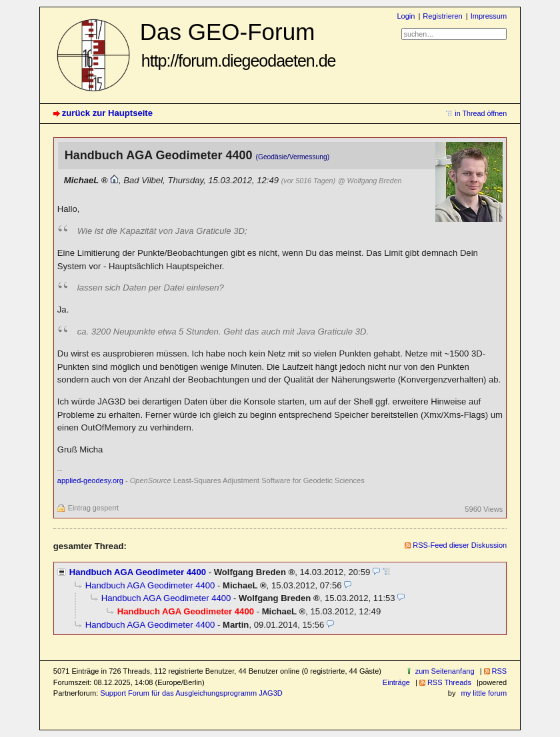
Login (406, 16)
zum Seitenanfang (445, 671)
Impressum (489, 16)
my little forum (484, 693)
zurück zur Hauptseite (107, 113)
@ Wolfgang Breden (370, 181)
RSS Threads (449, 682)
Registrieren (442, 16)
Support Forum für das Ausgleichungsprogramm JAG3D (191, 693)
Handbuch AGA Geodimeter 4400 (138, 572)
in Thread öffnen (481, 113)
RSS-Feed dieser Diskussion (460, 545)
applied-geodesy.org (90, 480)
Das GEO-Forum (238, 44)
